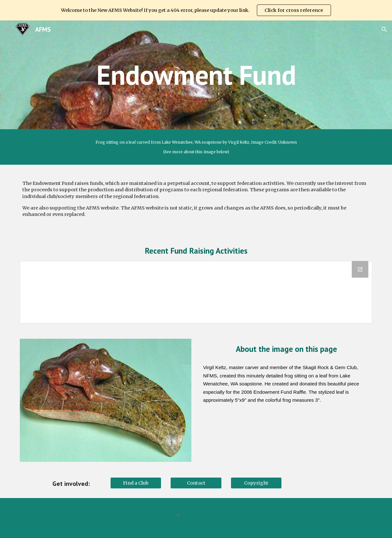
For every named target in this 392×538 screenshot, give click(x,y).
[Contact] (196, 483)
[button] (8, 29)
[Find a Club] (136, 483)
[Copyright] (256, 483)
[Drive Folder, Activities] (196, 292)
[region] (196, 10)
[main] (196, 75)
